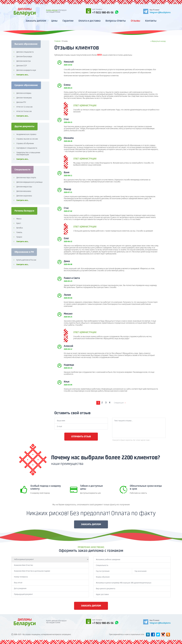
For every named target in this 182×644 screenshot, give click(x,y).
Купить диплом (52, 10)
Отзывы (135, 21)
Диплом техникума (24, 98)
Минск (19, 219)
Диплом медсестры (24, 187)
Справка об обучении (25, 144)
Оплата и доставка (89, 21)
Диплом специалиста (25, 52)
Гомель (19, 232)
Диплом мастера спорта (26, 178)
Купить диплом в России (26, 260)
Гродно (19, 237)
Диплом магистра (24, 61)
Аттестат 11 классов (24, 107)
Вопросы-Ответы (116, 21)
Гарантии (68, 21)
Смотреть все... (23, 75)
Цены (54, 21)
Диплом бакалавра (24, 57)
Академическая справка (26, 134)
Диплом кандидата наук (26, 70)
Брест (19, 223)
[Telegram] (157, 11)
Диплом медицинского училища (29, 182)
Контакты (151, 21)
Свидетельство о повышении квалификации (28, 154)
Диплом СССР (22, 66)
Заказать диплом (36, 21)
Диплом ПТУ (21, 102)
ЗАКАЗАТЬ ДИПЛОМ (91, 524)
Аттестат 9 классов (24, 111)
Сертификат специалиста (27, 148)
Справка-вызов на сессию (27, 139)
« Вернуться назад (158, 41)
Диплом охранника (24, 196)
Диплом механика (24, 191)
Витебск (20, 228)
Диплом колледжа (24, 93)
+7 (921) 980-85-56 (105, 12)
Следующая (119, 403)
